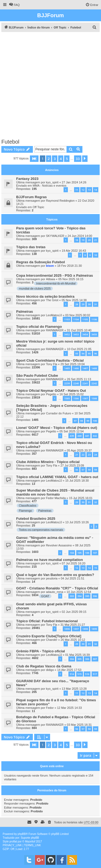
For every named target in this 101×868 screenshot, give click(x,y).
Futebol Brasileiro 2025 (36, 519)
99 (88, 421)
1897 (76, 629)
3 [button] (55, 159)
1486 (76, 368)
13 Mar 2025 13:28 (74, 689)
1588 (94, 398)
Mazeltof (30, 842)
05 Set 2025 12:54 (72, 431)
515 (80, 674)
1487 (85, 368)
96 (96, 353)
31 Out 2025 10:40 (79, 330)
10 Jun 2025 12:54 (79, 592)
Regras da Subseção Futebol (41, 262)
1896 (67, 629)
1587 (85, 398)
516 (87, 674)
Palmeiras (25, 312)
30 (89, 304)
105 (80, 553)
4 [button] (61, 159)
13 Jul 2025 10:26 (77, 522)
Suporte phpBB (30, 838)
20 (89, 240)
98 (82, 421)
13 (89, 190)
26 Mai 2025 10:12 (73, 640)
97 (75, 421)
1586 (76, 398)
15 (96, 568)
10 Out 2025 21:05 (79, 349)
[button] (34, 159)
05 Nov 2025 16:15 (71, 279)
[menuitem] (14, 5)
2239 (67, 383)
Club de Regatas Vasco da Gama (44, 666)
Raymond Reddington (60, 201)
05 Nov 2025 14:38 (74, 300)
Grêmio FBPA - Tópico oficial (41, 651)
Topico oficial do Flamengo (39, 327)
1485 (67, 368)
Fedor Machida (56, 498)
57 (83, 470)
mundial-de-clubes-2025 (35, 289)
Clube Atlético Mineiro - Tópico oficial (48, 462)
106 (87, 553)
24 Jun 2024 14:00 (80, 236)
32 (96, 502)
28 (77, 304)
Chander (52, 640)
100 (95, 421)
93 (77, 353)
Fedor (50, 708)
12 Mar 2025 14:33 (69, 708)
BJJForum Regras (32, 197)
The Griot (52, 300)
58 (89, 470)
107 (95, 553)
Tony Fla (52, 364)
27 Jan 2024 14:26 (74, 182)
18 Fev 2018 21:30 (69, 266)
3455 (94, 334)
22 (83, 455)
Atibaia (51, 279)
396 (95, 596)
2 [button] (49, 159)
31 (96, 304)
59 (96, 470)
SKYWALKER (55, 236)
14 (96, 190)
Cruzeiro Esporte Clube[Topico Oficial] (49, 636)
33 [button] (78, 159)
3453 (76, 334)
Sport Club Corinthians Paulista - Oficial (50, 360)
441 (87, 436)
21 (96, 240)
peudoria (52, 578)
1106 (94, 319)
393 (72, 596)
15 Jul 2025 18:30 (77, 481)
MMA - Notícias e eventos (49, 186)
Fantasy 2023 (27, 179)
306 (87, 659)
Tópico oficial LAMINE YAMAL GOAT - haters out (57, 477)
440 (80, 436)
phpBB (22, 834)
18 (77, 240)
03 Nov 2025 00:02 (78, 315)
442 (95, 436)
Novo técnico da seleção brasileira (45, 296)
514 (72, 674)
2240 (76, 383)
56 (77, 470)
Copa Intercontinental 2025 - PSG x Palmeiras (55, 275)
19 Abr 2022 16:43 (74, 251)
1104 (76, 319)
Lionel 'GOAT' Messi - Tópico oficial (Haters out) (57, 428)
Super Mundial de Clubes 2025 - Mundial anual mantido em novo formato (55, 492)
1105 (85, 319)
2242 (94, 383)
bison (50, 266)
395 (87, 596)
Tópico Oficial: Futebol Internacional (47, 621)
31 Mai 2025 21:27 (73, 625)
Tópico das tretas (31, 247)
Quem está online (52, 766)
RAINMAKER (55, 330)
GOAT (45, 596)
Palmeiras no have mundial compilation (50, 560)
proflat (13, 842)
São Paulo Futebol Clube (37, 376)
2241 (85, 383)
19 (83, 240)
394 (80, 596)
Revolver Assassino (59, 545)
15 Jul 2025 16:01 (81, 498)
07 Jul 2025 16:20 (73, 563)
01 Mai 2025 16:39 (77, 655)
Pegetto (51, 394)
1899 (94, 629)
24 (96, 455)
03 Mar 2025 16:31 (79, 725)
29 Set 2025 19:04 (72, 364)
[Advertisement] (50, 85)
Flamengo (25, 511)
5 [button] (67, 159)
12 (83, 190)
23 (89, 455)
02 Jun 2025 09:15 (74, 612)
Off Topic (38, 207)
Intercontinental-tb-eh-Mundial (56, 283)
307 (95, 659)
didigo (50, 670)
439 (72, 436)
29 (83, 304)
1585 (67, 398)
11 (77, 190)
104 (72, 553)
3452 (67, 334)
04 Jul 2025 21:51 (73, 578)
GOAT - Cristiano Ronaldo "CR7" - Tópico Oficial (57, 588)
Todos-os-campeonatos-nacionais (41, 530)
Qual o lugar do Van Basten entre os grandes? (55, 575)
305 (80, 659)
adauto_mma (55, 592)
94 (83, 353)
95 (89, 353)
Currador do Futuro (59, 413)
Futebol (10, 142)
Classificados (28, 506)
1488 (94, 368)
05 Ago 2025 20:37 (79, 450)
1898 (85, 629)
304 (72, 659)
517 (95, 674)
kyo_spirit (52, 182)
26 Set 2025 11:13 (79, 379)
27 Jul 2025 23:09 (72, 465)
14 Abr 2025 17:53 (69, 670)
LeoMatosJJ (54, 315)
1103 (67, 319)
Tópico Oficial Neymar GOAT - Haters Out (51, 391)
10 (96, 255)
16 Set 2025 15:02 (72, 394)
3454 (85, 334)
